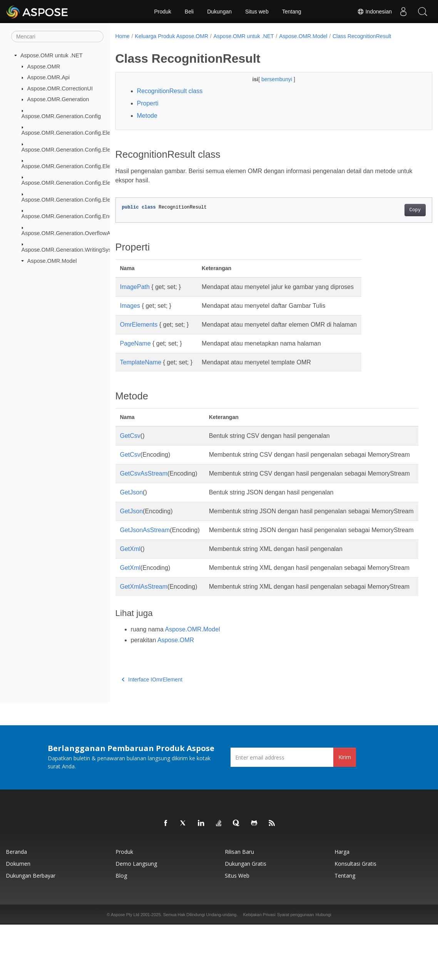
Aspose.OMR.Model (52, 261)
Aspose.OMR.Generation (58, 99)
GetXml (130, 586)
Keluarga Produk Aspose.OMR (171, 36)
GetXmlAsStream (144, 633)
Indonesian (374, 12)
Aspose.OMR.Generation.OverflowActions (73, 233)
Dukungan (219, 12)
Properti (148, 103)
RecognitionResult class (170, 91)
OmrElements (139, 325)
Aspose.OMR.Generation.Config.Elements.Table (81, 200)
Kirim (345, 812)
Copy (393, 210)
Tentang (292, 12)
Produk (162, 12)
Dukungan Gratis (246, 919)
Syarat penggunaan (296, 970)
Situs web (257, 12)
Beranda (16, 907)
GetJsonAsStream (145, 558)
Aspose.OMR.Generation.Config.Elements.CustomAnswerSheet (100, 149)
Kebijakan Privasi (259, 970)
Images (130, 306)
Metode (147, 116)
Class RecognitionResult (362, 36)
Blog (121, 931)
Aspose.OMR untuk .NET (52, 55)
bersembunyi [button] (266, 79)
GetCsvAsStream (144, 483)
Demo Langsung (136, 919)
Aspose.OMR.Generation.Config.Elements (74, 133)
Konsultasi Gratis (355, 919)
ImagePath (135, 287)
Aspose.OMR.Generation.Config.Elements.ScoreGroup (89, 183)
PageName (135, 343)
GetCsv (130, 436)
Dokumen (18, 919)
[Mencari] (57, 37)
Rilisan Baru (239, 907)
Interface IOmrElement (152, 735)
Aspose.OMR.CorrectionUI (60, 88)
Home (123, 36)
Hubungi (323, 970)
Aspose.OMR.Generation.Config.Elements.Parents (84, 166)
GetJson (132, 511)
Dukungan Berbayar (31, 931)
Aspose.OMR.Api (48, 77)
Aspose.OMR (44, 66)
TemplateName (141, 362)
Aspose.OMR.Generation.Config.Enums (71, 216)
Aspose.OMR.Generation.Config (61, 116)
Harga (342, 907)
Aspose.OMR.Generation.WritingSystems (72, 250)
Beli (189, 12)
